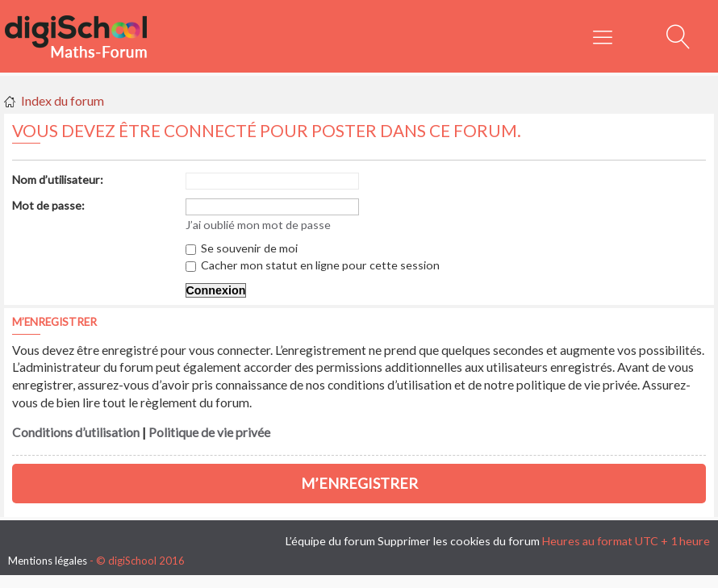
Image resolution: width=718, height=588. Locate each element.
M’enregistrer (359, 483)
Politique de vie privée (209, 432)
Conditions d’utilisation (76, 432)
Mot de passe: (48, 205)
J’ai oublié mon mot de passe (258, 225)
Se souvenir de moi (242, 248)
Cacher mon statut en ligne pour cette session (313, 265)
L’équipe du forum (330, 541)
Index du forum (63, 100)
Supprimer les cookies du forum (459, 541)
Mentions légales (48, 561)
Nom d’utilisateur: (58, 179)
